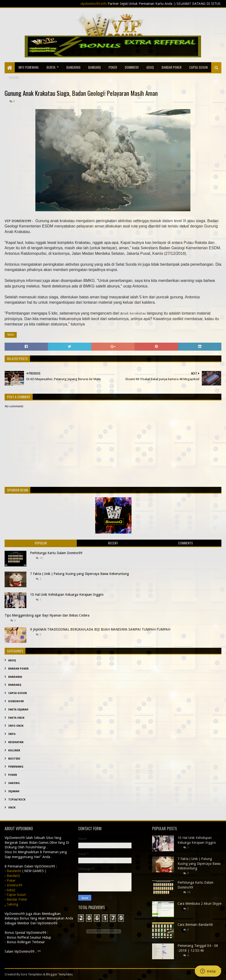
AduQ (150, 67)
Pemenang (16, 767)
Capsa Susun (198, 67)
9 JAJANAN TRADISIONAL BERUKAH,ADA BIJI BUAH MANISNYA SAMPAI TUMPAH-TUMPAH (100, 629)
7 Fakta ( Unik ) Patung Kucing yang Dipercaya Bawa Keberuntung (79, 574)
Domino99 (132, 67)
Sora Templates (31, 974)
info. (12, 734)
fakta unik (16, 718)
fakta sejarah (18, 710)
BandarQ (94, 67)
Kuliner (14, 750)
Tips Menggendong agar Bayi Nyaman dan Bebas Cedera (47, 615)
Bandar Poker (171, 67)
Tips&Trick (17, 800)
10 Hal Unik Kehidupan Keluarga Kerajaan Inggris (67, 595)
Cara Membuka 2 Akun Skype (199, 904)
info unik (16, 726)
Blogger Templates (59, 974)
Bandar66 (73, 67)
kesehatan (16, 742)
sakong (14, 77)
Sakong (14, 783)
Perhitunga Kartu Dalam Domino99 (56, 553)
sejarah (14, 791)
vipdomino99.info (111, 4)
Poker (113, 67)
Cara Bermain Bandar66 (195, 925)
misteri (14, 759)
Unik (12, 808)
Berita (51, 67)
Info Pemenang (29, 67)
